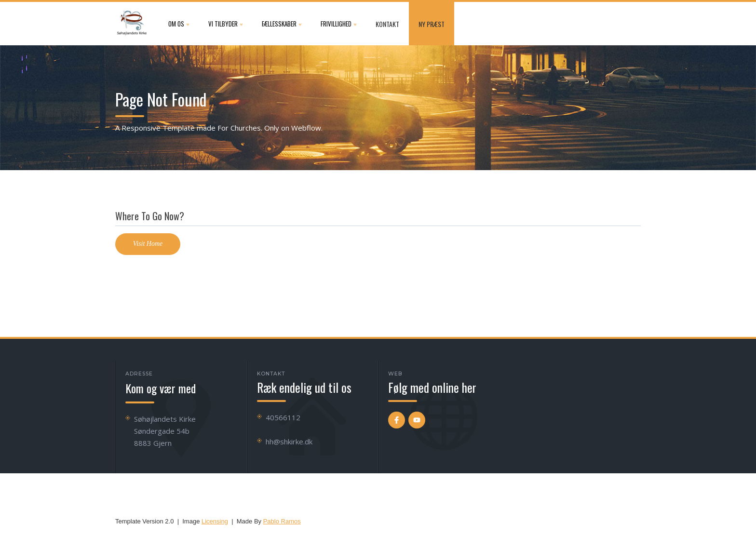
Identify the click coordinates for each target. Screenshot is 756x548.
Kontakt (387, 24)
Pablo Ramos (282, 521)
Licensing (215, 521)
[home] (132, 24)
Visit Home (148, 244)
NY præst (432, 24)
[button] (179, 24)
